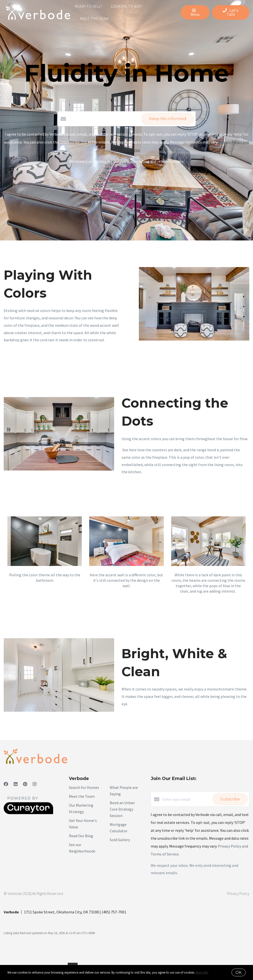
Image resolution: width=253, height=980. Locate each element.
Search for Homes (84, 787)
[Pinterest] (25, 784)
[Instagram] (35, 784)
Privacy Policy (238, 893)
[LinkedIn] (16, 784)
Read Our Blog (81, 836)
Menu (195, 13)
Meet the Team (82, 796)
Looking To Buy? (127, 6)
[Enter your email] (186, 799)
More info (202, 972)
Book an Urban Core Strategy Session (122, 809)
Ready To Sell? (88, 6)
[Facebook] (6, 784)
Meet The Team (94, 18)
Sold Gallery (120, 840)
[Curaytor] (28, 813)
